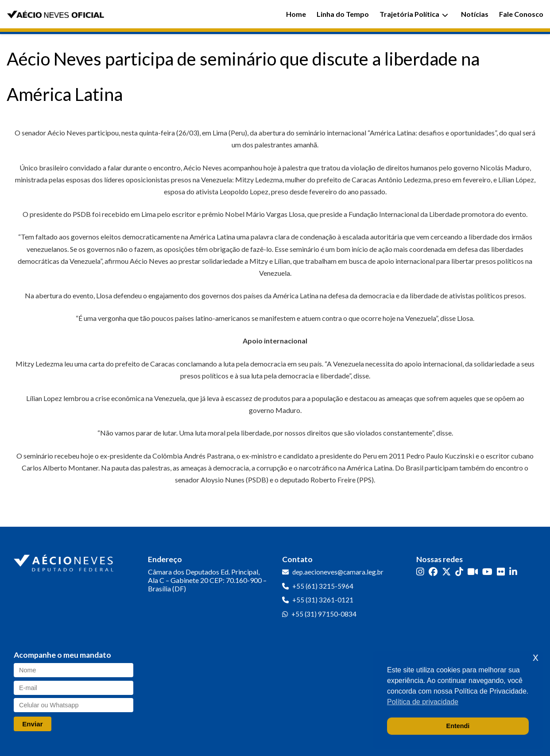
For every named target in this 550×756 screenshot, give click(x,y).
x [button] (536, 657)
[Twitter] (446, 571)
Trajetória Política (414, 14)
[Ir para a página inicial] (65, 561)
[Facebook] (433, 571)
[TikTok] (459, 571)
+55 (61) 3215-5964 (323, 586)
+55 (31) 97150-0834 (324, 614)
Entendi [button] (458, 726)
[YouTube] (487, 571)
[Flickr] (501, 571)
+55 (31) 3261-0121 (323, 600)
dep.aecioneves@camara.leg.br (338, 572)
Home (296, 14)
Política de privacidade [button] (423, 702)
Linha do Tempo (343, 14)
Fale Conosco (521, 14)
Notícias (475, 14)
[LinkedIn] (513, 571)
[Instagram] (420, 571)
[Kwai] (473, 571)
